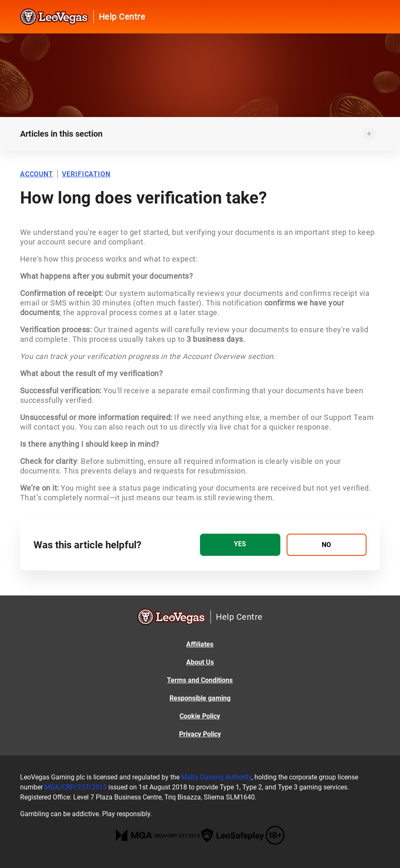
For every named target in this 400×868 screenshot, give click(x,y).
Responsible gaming (200, 698)
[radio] (240, 545)
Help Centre (122, 17)
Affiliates (200, 644)
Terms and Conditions (200, 680)
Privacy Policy (200, 734)
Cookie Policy (200, 716)
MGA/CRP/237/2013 (76, 787)
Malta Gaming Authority (216, 777)
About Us (200, 662)
